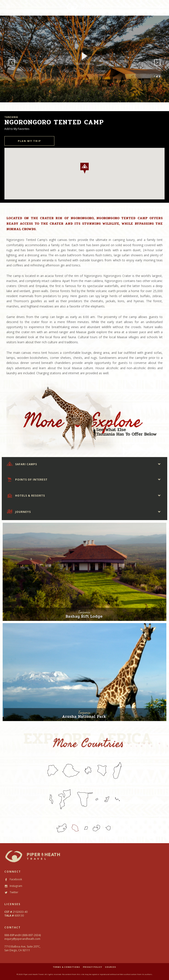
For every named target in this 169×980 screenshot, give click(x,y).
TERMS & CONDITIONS (66, 967)
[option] (84, 59)
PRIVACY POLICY (93, 967)
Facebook (13, 879)
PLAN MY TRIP (29, 141)
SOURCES (111, 967)
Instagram (13, 886)
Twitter (11, 892)
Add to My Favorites (17, 129)
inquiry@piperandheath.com (22, 939)
